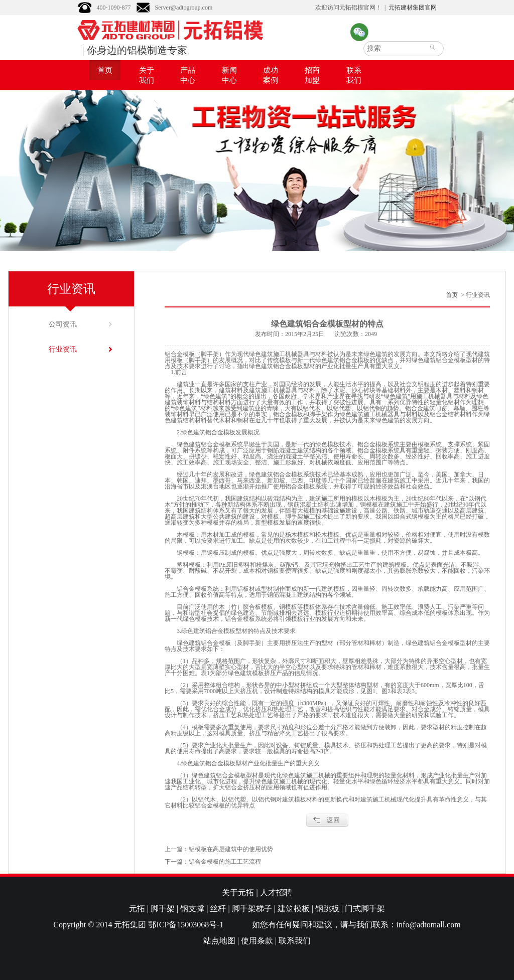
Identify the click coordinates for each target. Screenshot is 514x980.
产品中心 (188, 75)
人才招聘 (276, 892)
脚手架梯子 (252, 909)
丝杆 (218, 909)
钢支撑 (192, 909)
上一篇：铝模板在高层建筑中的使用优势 (219, 849)
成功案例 (271, 75)
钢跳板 (327, 909)
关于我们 (147, 75)
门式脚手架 (365, 909)
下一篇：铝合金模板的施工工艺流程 (213, 862)
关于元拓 (238, 892)
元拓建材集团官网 (413, 8)
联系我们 (354, 75)
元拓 (137, 909)
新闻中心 (229, 75)
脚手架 (163, 909)
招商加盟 (312, 75)
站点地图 (219, 941)
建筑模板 (294, 909)
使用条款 (257, 941)
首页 (105, 70)
